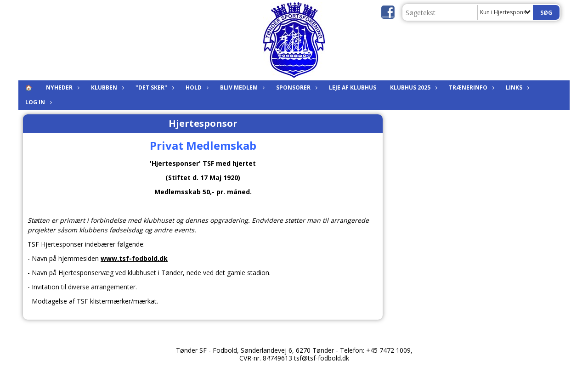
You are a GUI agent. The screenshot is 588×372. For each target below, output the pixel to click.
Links (516, 87)
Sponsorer (296, 87)
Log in (37, 102)
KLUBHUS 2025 (413, 87)
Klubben (106, 87)
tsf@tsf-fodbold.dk (322, 358)
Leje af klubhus (353, 87)
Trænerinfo (470, 87)
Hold (196, 87)
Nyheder (62, 87)
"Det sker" (154, 87)
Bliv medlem (241, 87)
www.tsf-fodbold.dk (134, 258)
